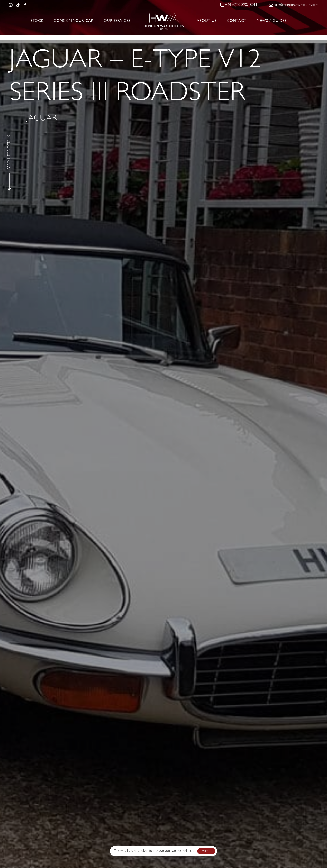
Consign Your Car (74, 21)
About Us (207, 21)
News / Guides (272, 21)
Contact (237, 21)
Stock (37, 21)
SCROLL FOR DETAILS (9, 152)
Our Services (117, 21)
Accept (206, 851)
